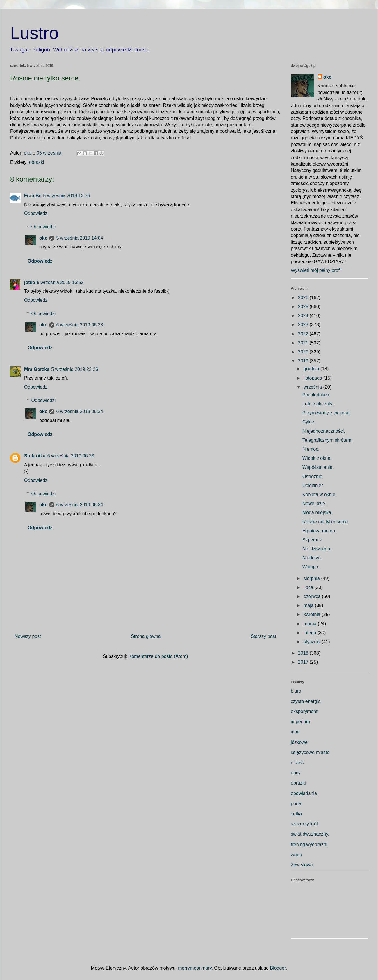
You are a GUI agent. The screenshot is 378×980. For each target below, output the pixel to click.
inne (295, 732)
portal (297, 804)
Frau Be (33, 196)
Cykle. (309, 422)
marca (311, 624)
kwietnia (313, 614)
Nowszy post (28, 636)
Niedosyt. (312, 558)
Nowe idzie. (314, 504)
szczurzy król (304, 824)
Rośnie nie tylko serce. (326, 522)
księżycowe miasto (310, 752)
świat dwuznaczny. (310, 834)
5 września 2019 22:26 (75, 369)
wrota (296, 855)
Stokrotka (35, 456)
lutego (311, 633)
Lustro (34, 33)
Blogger (278, 968)
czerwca (313, 596)
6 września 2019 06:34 (80, 411)
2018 (304, 653)
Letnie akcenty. (318, 404)
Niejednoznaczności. (324, 431)
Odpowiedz (36, 213)
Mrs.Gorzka (37, 369)
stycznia (313, 642)
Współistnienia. (318, 467)
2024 (304, 316)
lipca (309, 587)
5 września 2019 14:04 (80, 238)
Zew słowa (302, 865)
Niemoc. (311, 449)
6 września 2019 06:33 (80, 325)
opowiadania (304, 793)
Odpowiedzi (44, 227)
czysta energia (306, 701)
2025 (304, 307)
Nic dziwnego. (317, 549)
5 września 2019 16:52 (60, 282)
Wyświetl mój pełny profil (316, 270)
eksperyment (304, 711)
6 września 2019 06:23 (71, 456)
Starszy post (263, 636)
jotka (30, 282)
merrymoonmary (195, 968)
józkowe (299, 742)
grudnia (312, 369)
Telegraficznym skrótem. (328, 440)
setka (296, 814)
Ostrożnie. (313, 476)
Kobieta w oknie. (319, 495)
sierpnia (312, 578)
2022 (304, 334)
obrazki (37, 162)
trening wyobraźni (309, 845)
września (313, 387)
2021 (304, 343)
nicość (297, 763)
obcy (296, 773)
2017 (304, 662)
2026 (304, 298)
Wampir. (311, 567)
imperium (300, 722)
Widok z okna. (317, 458)
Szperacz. (313, 540)
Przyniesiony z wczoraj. (327, 413)
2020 (304, 352)
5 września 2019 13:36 (67, 196)
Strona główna (146, 636)
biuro (296, 691)
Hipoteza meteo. (319, 531)
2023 (304, 325)
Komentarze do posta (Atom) (158, 656)
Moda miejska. (317, 513)
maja (309, 605)
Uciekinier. (313, 485)
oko (43, 238)
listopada (314, 378)
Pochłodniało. (316, 395)
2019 (304, 361)
